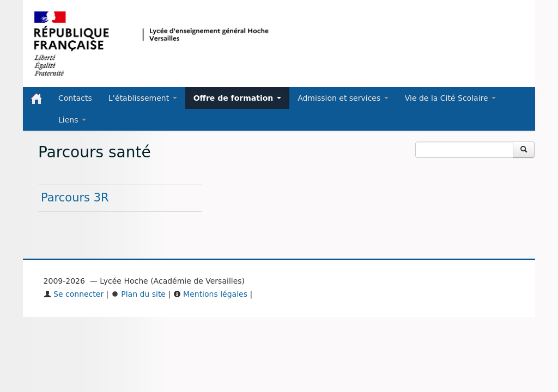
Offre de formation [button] (238, 98)
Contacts (75, 98)
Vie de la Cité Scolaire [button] (450, 98)
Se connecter (74, 294)
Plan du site (138, 294)
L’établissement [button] (143, 98)
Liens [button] (72, 120)
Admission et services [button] (343, 98)
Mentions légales (210, 294)
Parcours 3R (75, 198)
